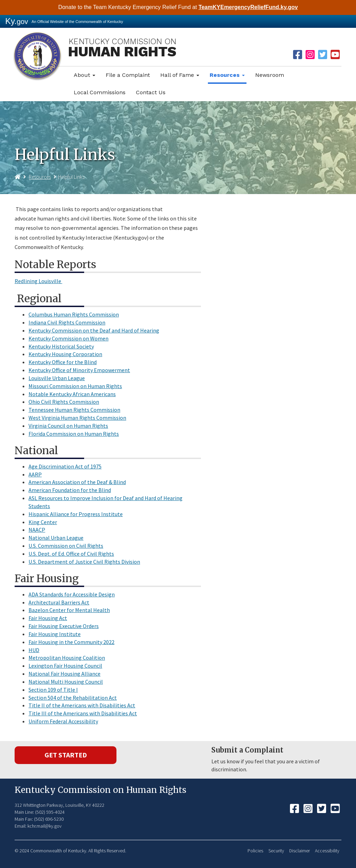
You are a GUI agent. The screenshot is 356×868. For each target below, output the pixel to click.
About (84, 75)
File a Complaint (128, 75)
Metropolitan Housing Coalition (67, 658)
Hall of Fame (180, 75)
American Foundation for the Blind (70, 490)
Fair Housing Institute (55, 634)
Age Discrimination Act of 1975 (65, 466)
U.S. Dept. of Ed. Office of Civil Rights (71, 554)
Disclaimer (300, 851)
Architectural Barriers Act (59, 602)
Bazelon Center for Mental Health (69, 610)
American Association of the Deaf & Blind (77, 482)
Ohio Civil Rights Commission (64, 402)
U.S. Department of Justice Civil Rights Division (84, 562)
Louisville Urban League (57, 378)
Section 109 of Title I (53, 690)
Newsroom (270, 75)
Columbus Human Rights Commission (74, 314)
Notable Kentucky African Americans (72, 394)
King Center (43, 522)
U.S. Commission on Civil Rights (66, 546)
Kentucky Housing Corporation (65, 354)
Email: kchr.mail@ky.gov (38, 826)
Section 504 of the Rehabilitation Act (73, 698)
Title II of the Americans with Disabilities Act (82, 705)
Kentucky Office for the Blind (63, 362)
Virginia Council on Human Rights (68, 426)
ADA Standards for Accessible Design (72, 594)
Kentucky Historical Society (61, 346)
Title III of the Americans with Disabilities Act (83, 713)
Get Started (66, 755)
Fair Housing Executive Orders (64, 626)
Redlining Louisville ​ (38, 281)
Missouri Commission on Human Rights (75, 386)
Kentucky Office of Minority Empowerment (79, 370)
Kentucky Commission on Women (68, 338)
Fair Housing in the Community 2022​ (71, 642)
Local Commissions (100, 92)
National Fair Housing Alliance (64, 674)
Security (276, 851)
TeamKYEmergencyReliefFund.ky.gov (248, 7)
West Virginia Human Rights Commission (77, 418)
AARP (35, 474)
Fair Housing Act (48, 618)
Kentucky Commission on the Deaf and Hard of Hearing (94, 330)
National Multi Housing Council (66, 682)
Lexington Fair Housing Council (65, 666)
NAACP (37, 530)
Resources (227, 75)
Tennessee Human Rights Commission (74, 410)
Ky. (17, 21)
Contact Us (151, 92)
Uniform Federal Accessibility (63, 721)
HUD (34, 650)
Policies (255, 851)
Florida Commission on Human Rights (74, 434)
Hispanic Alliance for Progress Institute (76, 514)
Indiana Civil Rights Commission (67, 322)
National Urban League (56, 538)
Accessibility (327, 851)
